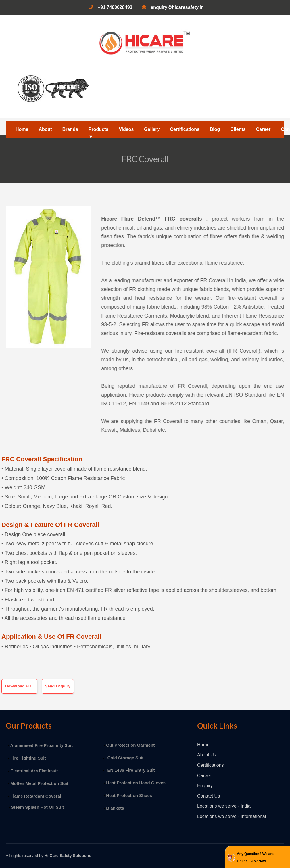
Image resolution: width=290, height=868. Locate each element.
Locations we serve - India (224, 806)
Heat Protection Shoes (128, 795)
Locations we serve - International (232, 816)
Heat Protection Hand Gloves (135, 783)
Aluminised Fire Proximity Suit (40, 745)
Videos (126, 129)
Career (263, 129)
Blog (215, 129)
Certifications (185, 129)
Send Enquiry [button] (58, 686)
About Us (207, 755)
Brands (70, 129)
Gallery (152, 129)
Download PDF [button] (19, 686)
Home (22, 129)
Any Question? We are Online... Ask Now (255, 858)
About (45, 129)
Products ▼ (98, 133)
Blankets (114, 808)
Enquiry (205, 786)
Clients (238, 129)
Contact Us (209, 796)
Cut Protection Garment (129, 745)
